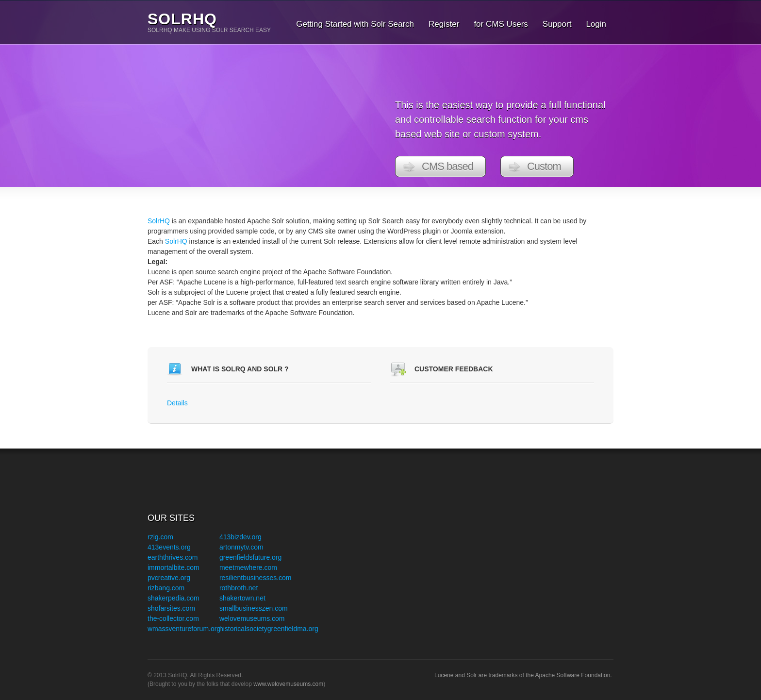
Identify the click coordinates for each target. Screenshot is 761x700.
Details (177, 403)
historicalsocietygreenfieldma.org (269, 629)
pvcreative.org (169, 578)
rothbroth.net (239, 588)
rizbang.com (166, 588)
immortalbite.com (174, 567)
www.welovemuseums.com (288, 684)
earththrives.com (173, 557)
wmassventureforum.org (184, 629)
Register (444, 24)
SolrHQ (182, 19)
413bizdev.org (240, 537)
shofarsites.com (171, 608)
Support (557, 24)
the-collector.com (173, 618)
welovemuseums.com (252, 618)
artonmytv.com (241, 547)
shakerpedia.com (174, 598)
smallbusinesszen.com (254, 608)
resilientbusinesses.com (256, 578)
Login (596, 24)
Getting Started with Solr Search (355, 24)
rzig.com (160, 537)
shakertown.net (242, 598)
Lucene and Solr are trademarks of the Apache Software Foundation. (524, 675)
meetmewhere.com (248, 567)
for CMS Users (501, 24)
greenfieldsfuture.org (250, 557)
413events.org (169, 547)
